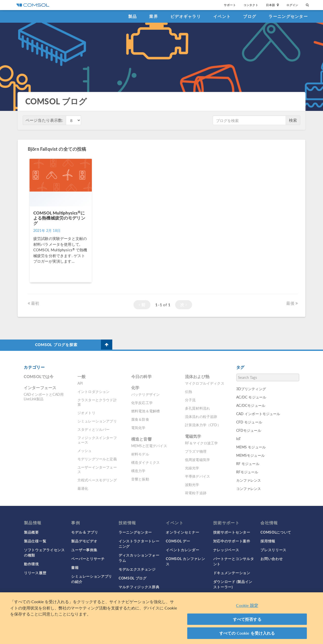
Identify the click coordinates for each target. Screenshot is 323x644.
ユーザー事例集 (84, 550)
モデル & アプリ (85, 532)
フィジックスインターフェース (97, 440)
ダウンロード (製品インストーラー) (233, 584)
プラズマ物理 (196, 451)
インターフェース (40, 388)
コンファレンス (249, 488)
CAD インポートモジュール (258, 414)
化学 (135, 388)
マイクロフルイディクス (205, 383)
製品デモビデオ (84, 541)
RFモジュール (247, 472)
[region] (161, 618)
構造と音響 (141, 439)
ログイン (292, 5)
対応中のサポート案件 (232, 541)
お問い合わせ (272, 559)
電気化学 (138, 427)
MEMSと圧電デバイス (149, 446)
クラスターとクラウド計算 (97, 402)
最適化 (83, 488)
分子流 (190, 400)
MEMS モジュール (251, 447)
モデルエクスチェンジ (137, 569)
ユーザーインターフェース (97, 469)
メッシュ (85, 450)
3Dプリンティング (251, 389)
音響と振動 (140, 479)
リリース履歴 (35, 573)
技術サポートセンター (232, 532)
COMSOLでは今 (39, 376)
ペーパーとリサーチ (88, 559)
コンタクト (251, 5)
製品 (133, 16)
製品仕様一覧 (35, 541)
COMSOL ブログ (133, 578)
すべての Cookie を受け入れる (247, 633)
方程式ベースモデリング (97, 480)
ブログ (250, 16)
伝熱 (189, 391)
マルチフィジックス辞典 (139, 587)
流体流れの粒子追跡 (201, 416)
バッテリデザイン (145, 394)
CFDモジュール (249, 430)
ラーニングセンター (288, 16)
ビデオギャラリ (186, 16)
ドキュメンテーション (232, 573)
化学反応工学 (142, 403)
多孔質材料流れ (197, 408)
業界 (154, 16)
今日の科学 (141, 376)
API (80, 383)
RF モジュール (248, 464)
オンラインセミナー (182, 532)
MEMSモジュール (250, 455)
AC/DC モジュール (251, 397)
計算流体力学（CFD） (203, 425)
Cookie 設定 (247, 605)
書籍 (75, 567)
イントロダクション (93, 391)
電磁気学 (193, 436)
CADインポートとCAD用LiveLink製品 (44, 396)
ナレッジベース (226, 550)
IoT (238, 439)
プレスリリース (273, 550)
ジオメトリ (86, 413)
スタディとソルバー (93, 429)
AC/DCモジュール (251, 405)
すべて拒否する (247, 619)
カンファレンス (249, 480)
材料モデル (140, 454)
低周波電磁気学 (197, 459)
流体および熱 (197, 376)
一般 (82, 376)
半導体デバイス (197, 476)
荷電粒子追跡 (196, 493)
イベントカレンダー (182, 550)
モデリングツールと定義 (97, 459)
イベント (222, 16)
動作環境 (31, 564)
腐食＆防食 (140, 419)
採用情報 (268, 541)
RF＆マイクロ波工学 (201, 443)
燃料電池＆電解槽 (145, 411)
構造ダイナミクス (145, 462)
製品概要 (31, 532)
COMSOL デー (178, 541)
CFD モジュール (249, 422)
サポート (230, 5)
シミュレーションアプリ (97, 421)
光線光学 (192, 468)
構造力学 (138, 471)
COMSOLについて (276, 532)
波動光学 (192, 484)
